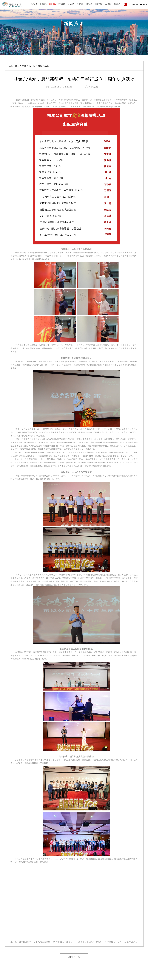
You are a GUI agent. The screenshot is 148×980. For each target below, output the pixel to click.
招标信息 (89, 4)
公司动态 (38, 66)
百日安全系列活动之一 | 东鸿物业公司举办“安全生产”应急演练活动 (113, 942)
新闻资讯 (52, 4)
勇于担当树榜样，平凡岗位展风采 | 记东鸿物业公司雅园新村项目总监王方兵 (54, 942)
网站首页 (34, 4)
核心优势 (71, 4)
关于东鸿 (43, 4)
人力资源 (108, 4)
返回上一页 (74, 957)
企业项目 (80, 4)
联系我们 (117, 4)
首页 (17, 66)
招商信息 (99, 4)
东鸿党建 (62, 4)
